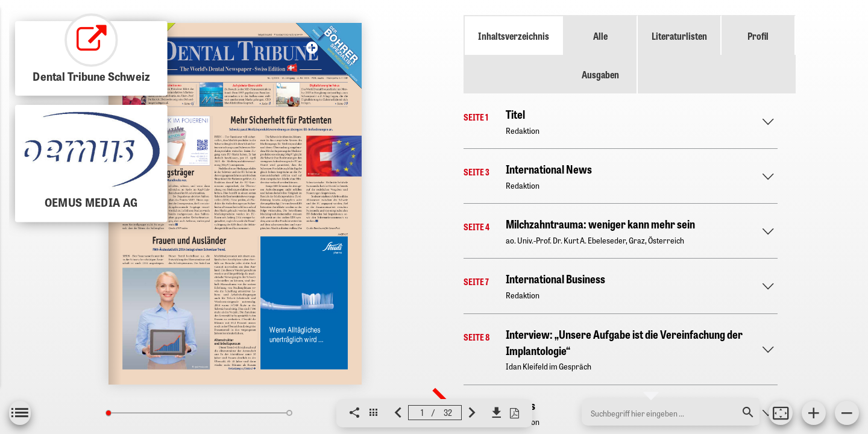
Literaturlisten (679, 36)
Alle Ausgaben (600, 55)
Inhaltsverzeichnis (514, 36)
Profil (758, 36)
